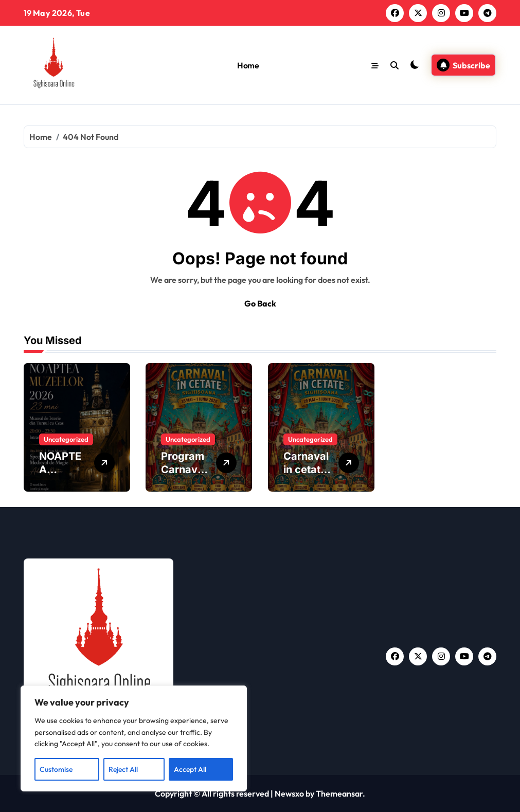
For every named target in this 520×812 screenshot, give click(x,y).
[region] (134, 738)
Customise (56, 769)
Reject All (123, 769)
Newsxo (289, 793)
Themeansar (339, 793)
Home (248, 65)
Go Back (260, 303)
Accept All (190, 769)
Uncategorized (66, 439)
